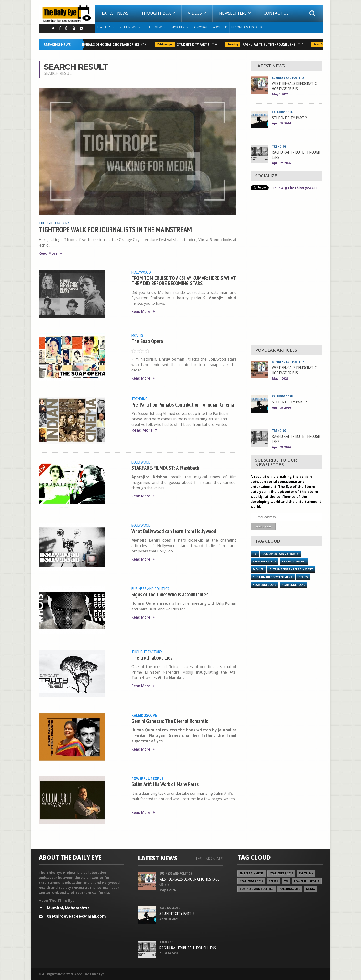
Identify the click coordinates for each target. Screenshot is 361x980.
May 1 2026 (280, 94)
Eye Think (306, 873)
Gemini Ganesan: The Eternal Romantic (170, 721)
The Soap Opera (147, 341)
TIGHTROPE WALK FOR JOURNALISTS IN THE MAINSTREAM (115, 230)
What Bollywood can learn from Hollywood (174, 531)
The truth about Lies (152, 658)
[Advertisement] (286, 269)
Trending (235, 44)
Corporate (201, 27)
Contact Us (276, 13)
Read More (50, 253)
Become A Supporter (247, 27)
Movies (137, 335)
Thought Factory (54, 223)
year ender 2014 (264, 561)
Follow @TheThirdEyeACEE (295, 188)
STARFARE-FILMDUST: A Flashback (165, 468)
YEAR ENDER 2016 (293, 585)
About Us (220, 27)
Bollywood (141, 462)
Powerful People (147, 778)
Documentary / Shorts (281, 554)
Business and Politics (150, 588)
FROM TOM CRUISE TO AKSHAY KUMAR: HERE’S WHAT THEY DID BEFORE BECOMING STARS (184, 281)
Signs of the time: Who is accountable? (170, 594)
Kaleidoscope (167, 44)
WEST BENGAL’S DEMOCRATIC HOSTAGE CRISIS (108, 44)
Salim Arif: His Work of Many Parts (165, 784)
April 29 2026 (281, 163)
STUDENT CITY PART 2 (196, 44)
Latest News (115, 13)
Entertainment (294, 561)
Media (311, 889)
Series (303, 577)
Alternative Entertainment (291, 569)
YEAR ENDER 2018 (264, 585)
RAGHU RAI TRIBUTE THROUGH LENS (272, 44)
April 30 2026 (281, 123)
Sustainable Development (273, 577)
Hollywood (141, 272)
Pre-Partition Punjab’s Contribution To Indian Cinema (183, 405)
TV (255, 554)
